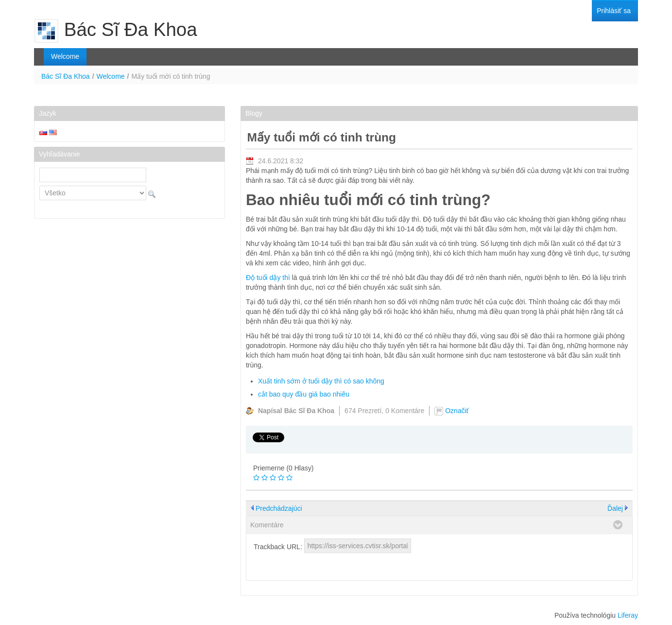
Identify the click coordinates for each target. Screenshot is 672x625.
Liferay (628, 615)
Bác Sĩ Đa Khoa (66, 76)
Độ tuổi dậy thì (268, 278)
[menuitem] (614, 11)
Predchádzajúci (279, 508)
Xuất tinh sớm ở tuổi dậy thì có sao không (321, 381)
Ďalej (615, 508)
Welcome (111, 76)
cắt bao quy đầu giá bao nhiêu (304, 394)
